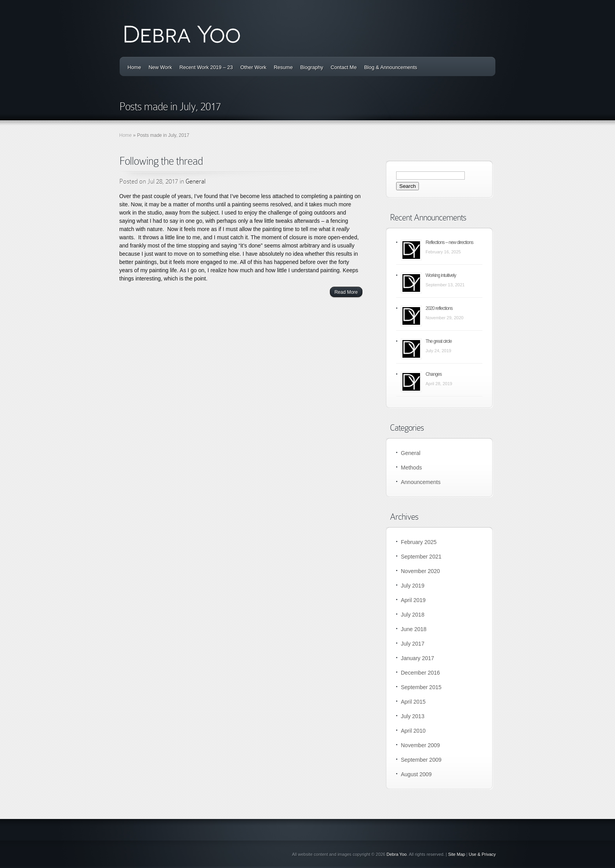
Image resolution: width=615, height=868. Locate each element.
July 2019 (413, 586)
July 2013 (413, 716)
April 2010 (413, 731)
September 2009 (421, 760)
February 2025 (419, 542)
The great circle (439, 341)
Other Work (253, 67)
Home (134, 67)
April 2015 (413, 702)
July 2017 (413, 644)
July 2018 (413, 615)
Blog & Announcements (390, 67)
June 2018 (414, 629)
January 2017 (418, 658)
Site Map (457, 854)
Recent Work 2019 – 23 (206, 67)
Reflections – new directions (449, 242)
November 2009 (420, 745)
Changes (434, 374)
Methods (411, 468)
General (196, 181)
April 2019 (413, 600)
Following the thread (161, 161)
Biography (312, 67)
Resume (283, 67)
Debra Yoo (397, 854)
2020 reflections (439, 308)
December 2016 (420, 673)
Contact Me (344, 67)
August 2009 (416, 774)
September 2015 (421, 687)
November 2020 (420, 571)
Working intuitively (441, 275)
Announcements (421, 482)
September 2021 (421, 557)
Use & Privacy (482, 854)
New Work (160, 67)
